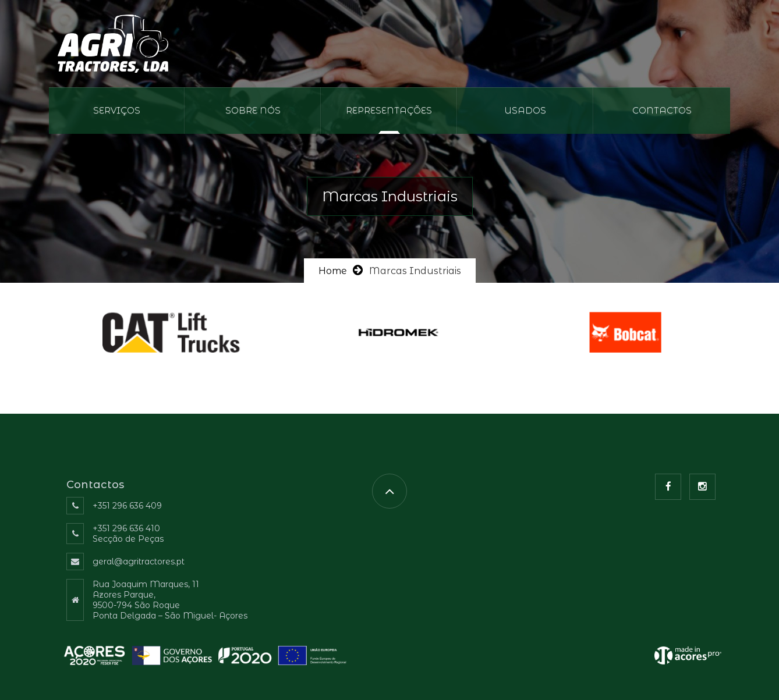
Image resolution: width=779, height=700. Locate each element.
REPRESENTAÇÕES (389, 110)
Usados (525, 110)
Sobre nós (253, 110)
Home (333, 271)
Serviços (117, 110)
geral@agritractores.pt (139, 562)
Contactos (662, 110)
